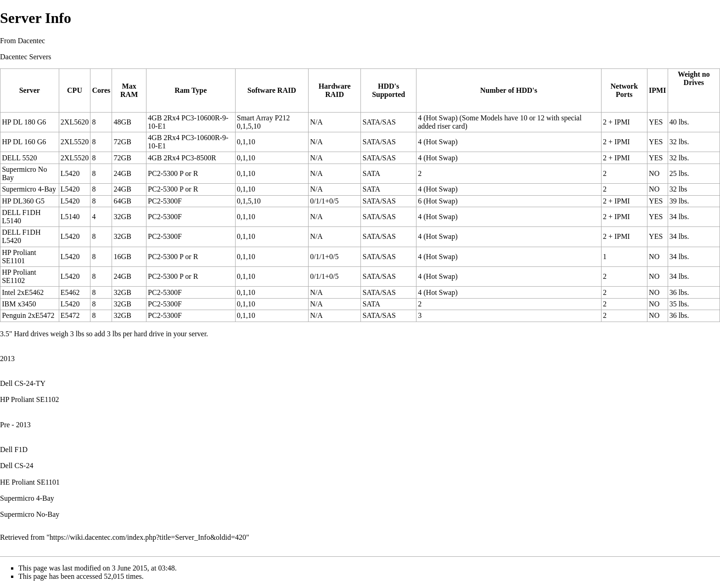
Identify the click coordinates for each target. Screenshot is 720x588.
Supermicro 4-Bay (27, 498)
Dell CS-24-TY (23, 383)
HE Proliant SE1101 (30, 482)
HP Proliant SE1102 (30, 399)
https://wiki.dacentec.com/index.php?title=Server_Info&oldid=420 (148, 537)
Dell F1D (14, 449)
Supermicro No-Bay (30, 514)
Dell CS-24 (17, 466)
